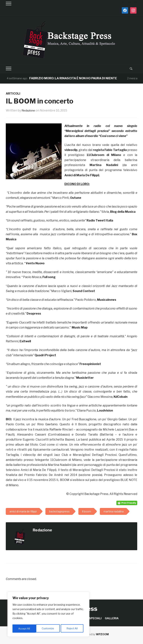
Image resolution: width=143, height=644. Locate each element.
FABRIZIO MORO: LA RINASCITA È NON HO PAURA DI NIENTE (73, 78)
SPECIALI (95, 618)
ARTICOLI (13, 94)
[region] (48, 615)
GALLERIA (112, 618)
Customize (24, 628)
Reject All (49, 628)
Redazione (29, 110)
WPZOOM (102, 634)
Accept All (73, 628)
